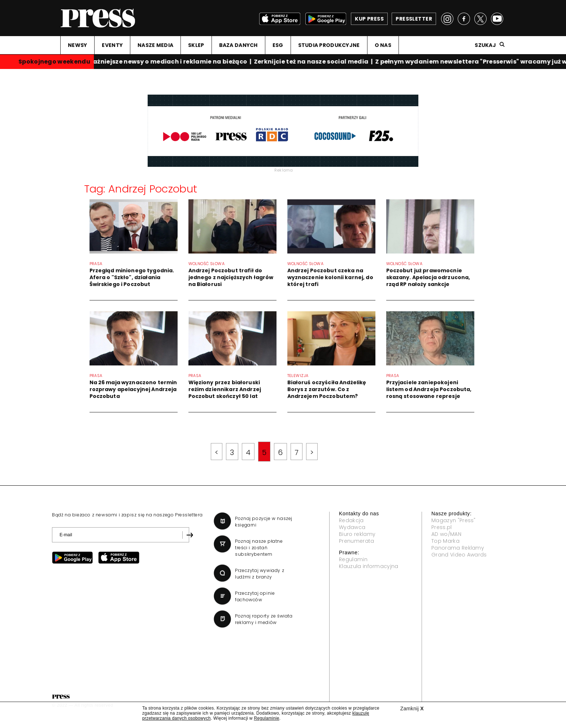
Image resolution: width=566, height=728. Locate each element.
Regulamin (353, 559)
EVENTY (112, 45)
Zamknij (412, 708)
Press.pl (442, 527)
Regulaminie (266, 718)
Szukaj (485, 45)
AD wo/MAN (446, 534)
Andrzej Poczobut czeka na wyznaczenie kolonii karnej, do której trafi (330, 277)
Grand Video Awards (459, 555)
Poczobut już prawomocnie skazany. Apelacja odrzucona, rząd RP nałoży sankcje (428, 277)
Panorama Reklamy (458, 548)
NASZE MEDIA (155, 45)
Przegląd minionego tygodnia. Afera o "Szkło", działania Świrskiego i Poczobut (132, 277)
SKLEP (196, 45)
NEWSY (77, 45)
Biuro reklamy (357, 534)
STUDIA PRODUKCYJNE (329, 45)
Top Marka (445, 541)
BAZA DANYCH (238, 45)
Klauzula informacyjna (369, 566)
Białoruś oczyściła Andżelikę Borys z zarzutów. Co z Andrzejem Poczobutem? (327, 389)
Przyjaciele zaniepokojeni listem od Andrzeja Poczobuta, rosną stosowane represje (429, 389)
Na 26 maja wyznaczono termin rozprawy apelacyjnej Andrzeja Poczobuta (133, 389)
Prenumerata (357, 541)
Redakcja (351, 520)
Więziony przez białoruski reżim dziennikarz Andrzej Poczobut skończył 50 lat (225, 389)
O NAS (383, 45)
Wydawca (352, 527)
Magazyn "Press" (454, 520)
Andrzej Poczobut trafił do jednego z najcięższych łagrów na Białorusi (231, 277)
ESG (278, 45)
